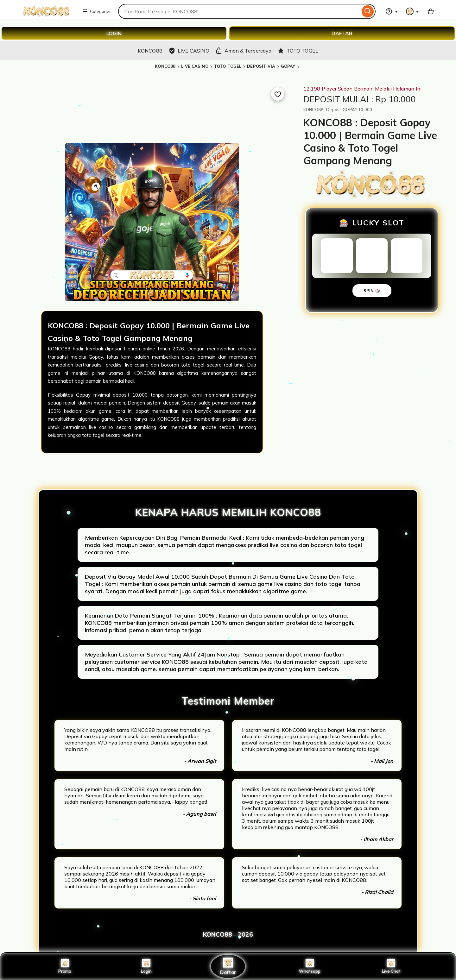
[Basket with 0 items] (431, 11)
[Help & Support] (392, 11)
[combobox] (239, 11)
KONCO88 (165, 66)
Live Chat (391, 966)
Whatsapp (310, 966)
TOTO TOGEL (228, 66)
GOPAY (288, 66)
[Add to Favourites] (278, 94)
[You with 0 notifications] (413, 11)
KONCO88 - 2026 (228, 934)
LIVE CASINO (195, 66)
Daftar (228, 966)
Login (146, 966)
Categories (97, 11)
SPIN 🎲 (372, 291)
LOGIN (114, 33)
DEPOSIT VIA (261, 66)
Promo (65, 966)
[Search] (368, 11)
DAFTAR (342, 33)
